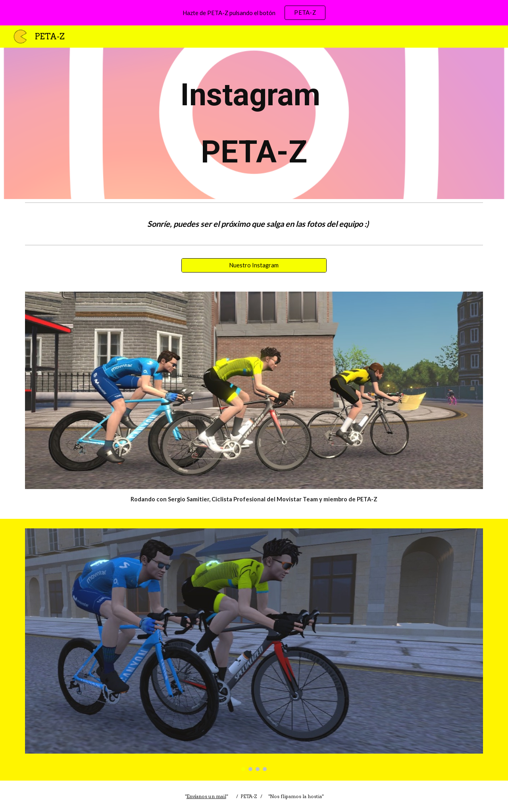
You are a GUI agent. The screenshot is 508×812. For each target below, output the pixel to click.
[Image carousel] (254, 650)
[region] (254, 13)
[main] (254, 123)
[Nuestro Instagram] (254, 265)
